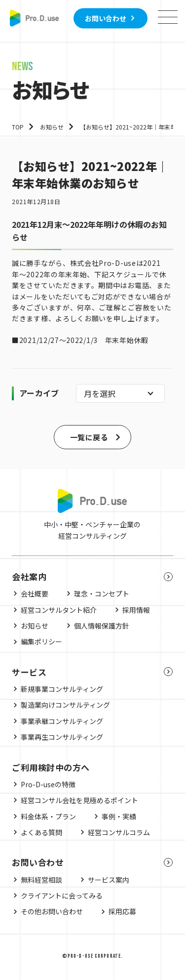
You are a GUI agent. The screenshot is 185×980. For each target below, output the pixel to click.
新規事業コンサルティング (62, 689)
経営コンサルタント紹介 (59, 610)
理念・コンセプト (102, 594)
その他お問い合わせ (52, 911)
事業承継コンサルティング (62, 721)
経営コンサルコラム (119, 832)
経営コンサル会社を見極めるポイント (79, 800)
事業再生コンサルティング (62, 737)
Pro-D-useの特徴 (48, 784)
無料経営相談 (41, 880)
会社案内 (29, 576)
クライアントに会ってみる (62, 895)
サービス (29, 672)
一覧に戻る (89, 437)
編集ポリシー (41, 641)
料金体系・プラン (48, 816)
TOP (18, 127)
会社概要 (35, 594)
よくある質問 (41, 832)
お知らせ (52, 127)
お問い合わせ (106, 18)
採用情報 (136, 610)
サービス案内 (109, 880)
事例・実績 (119, 816)
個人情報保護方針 (102, 626)
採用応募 (122, 911)
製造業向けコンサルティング (65, 705)
